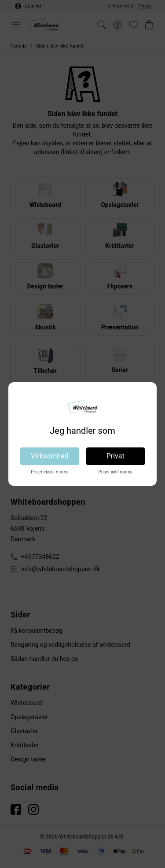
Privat (115, 456)
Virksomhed (49, 456)
